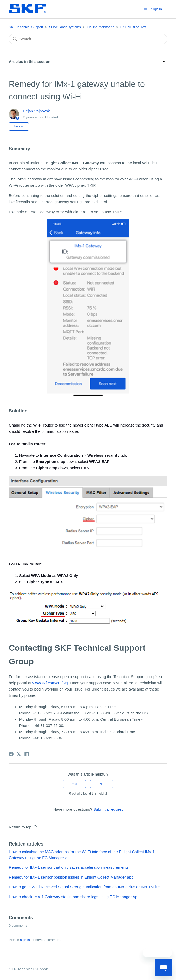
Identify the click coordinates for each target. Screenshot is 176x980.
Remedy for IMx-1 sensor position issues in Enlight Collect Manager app (71, 877)
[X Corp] (19, 754)
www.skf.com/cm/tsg (50, 683)
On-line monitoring (101, 27)
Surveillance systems (65, 27)
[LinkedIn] (26, 754)
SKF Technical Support (26, 27)
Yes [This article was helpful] (75, 784)
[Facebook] (11, 754)
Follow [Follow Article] (19, 126)
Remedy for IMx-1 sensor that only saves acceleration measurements (69, 867)
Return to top (23, 826)
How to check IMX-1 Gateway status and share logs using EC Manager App (74, 897)
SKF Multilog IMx (133, 27)
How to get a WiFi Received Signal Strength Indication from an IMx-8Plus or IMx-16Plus (85, 887)
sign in (25, 940)
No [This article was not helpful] (102, 784)
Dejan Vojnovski (37, 111)
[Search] (88, 39)
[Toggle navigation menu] (145, 9)
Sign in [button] (156, 9)
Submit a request (108, 809)
